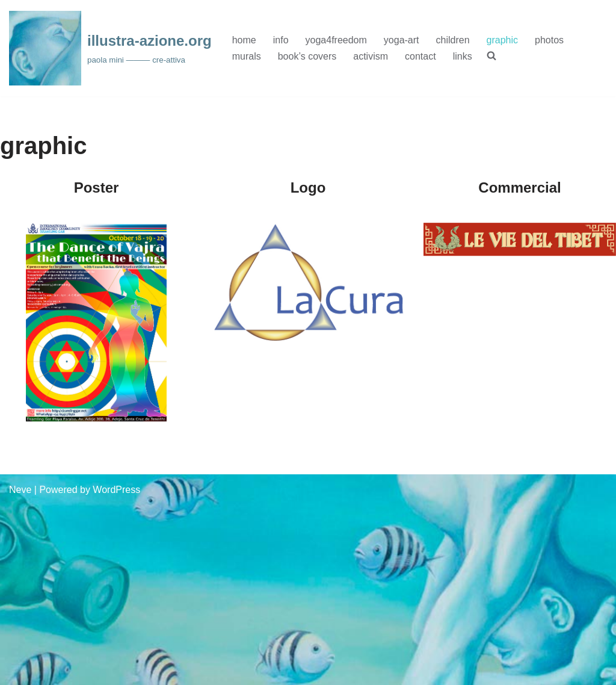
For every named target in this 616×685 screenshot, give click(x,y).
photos (549, 40)
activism (371, 56)
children (453, 40)
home (244, 40)
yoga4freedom (336, 40)
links (463, 56)
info (281, 40)
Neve (20, 490)
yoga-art (402, 40)
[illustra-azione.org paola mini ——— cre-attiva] (110, 48)
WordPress (116, 490)
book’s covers (307, 56)
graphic (502, 40)
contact (420, 56)
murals (247, 56)
